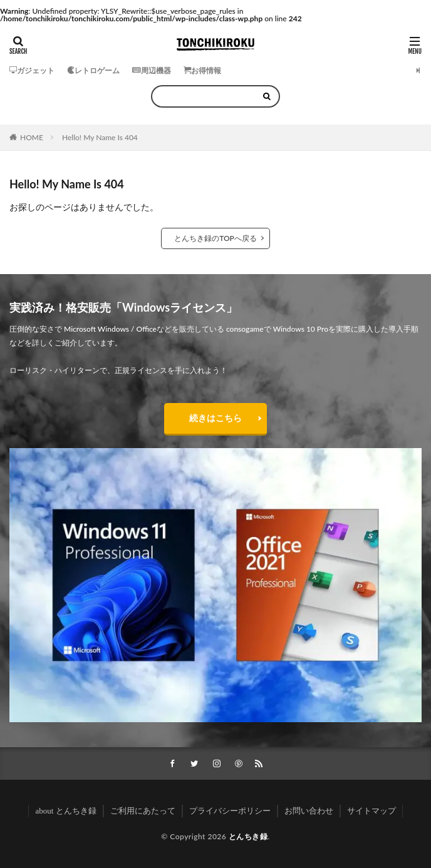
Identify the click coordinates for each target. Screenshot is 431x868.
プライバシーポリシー (230, 811)
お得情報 (202, 70)
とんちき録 (248, 836)
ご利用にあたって (143, 811)
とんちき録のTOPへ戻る (215, 238)
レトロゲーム (93, 70)
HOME (32, 137)
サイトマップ (371, 811)
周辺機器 (152, 70)
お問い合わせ (309, 811)
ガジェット (32, 70)
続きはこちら (215, 418)
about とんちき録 (65, 811)
